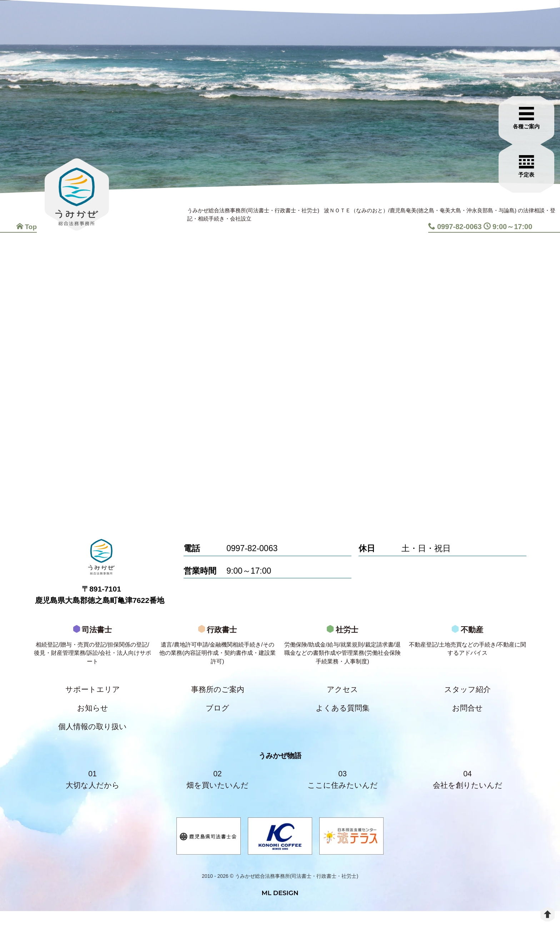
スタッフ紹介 (467, 697)
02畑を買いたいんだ (217, 792)
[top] (547, 914)
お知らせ (93, 717)
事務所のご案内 (217, 697)
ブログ (218, 717)
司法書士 (92, 652)
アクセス (342, 697)
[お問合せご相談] (530, 149)
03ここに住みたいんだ (342, 792)
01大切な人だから (92, 792)
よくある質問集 (342, 717)
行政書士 (217, 652)
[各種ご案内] (530, 101)
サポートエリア (92, 697)
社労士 (342, 652)
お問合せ (467, 717)
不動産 (467, 647)
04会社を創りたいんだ (467, 792)
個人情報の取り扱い (93, 737)
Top (26, 227)
